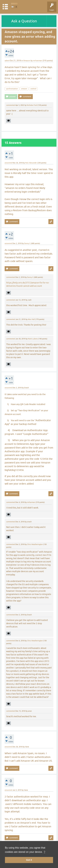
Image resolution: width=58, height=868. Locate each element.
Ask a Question (24, 21)
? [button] (44, 852)
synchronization (12, 89)
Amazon (27, 61)
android (33, 89)
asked (7, 61)
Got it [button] (29, 860)
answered (8, 163)
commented (11, 105)
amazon (24, 89)
